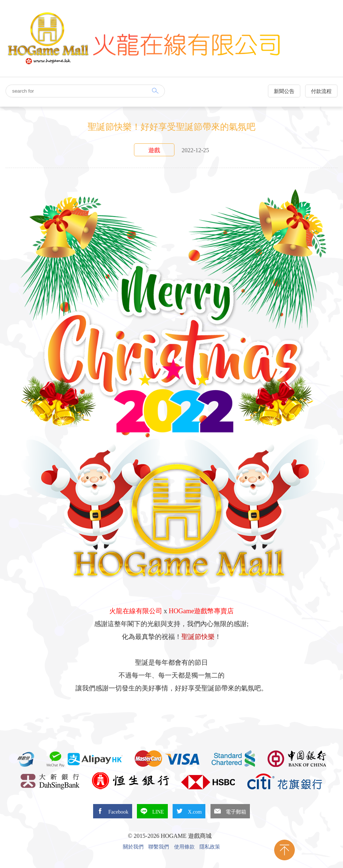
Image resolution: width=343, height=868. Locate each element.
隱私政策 (210, 847)
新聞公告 (284, 91)
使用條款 (184, 847)
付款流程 (321, 91)
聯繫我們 (159, 847)
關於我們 (133, 847)
